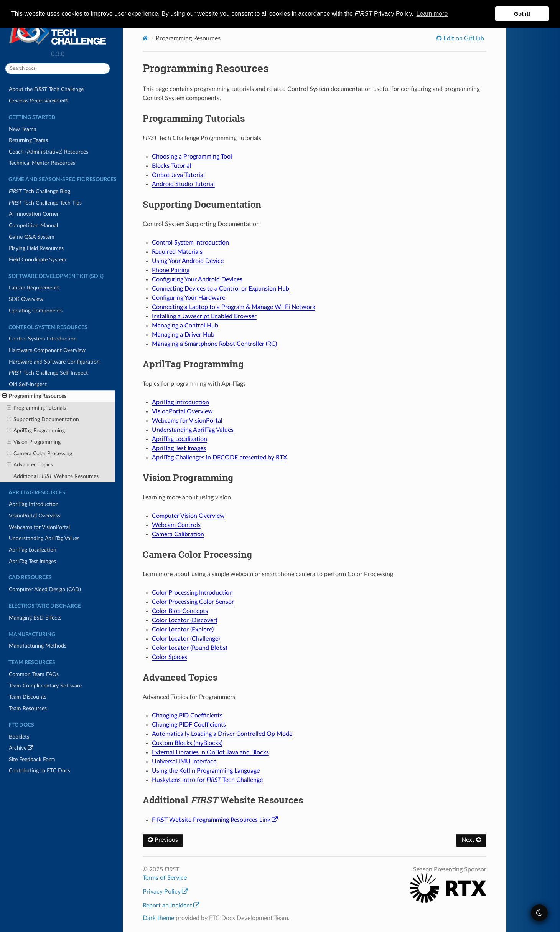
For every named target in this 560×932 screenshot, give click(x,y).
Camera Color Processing (40, 454)
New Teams (22, 129)
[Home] (146, 38)
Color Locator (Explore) (183, 630)
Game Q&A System (32, 237)
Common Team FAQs (34, 674)
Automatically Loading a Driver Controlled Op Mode (222, 734)
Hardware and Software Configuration (54, 362)
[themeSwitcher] (539, 913)
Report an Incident (171, 906)
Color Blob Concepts (180, 611)
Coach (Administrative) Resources (49, 152)
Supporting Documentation (43, 420)
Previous (163, 840)
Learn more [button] (432, 14)
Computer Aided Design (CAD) (45, 589)
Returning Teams (28, 140)
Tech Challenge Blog (40, 191)
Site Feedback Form (32, 759)
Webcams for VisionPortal (39, 527)
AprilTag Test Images (32, 561)
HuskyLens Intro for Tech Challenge (207, 780)
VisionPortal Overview (35, 516)
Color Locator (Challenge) (186, 639)
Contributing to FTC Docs (40, 771)
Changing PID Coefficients (187, 716)
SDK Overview (26, 299)
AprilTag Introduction (34, 504)
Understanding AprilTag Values (44, 538)
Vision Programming (34, 442)
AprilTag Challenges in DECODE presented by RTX (219, 458)
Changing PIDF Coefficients (189, 725)
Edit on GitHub (463, 38)
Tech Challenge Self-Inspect (48, 373)
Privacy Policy (165, 892)
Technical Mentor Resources (42, 163)
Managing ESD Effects (35, 618)
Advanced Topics (30, 465)
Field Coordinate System (38, 260)
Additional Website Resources (56, 476)
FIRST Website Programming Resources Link (215, 820)
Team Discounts (28, 697)
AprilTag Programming (36, 431)
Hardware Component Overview (47, 350)
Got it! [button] (522, 14)
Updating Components (36, 311)
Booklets (19, 737)
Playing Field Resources (36, 248)
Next (471, 840)
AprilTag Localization (33, 550)
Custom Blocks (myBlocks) (187, 743)
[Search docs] (58, 69)
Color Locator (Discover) (184, 620)
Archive (32, 749)
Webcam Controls (176, 525)
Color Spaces (170, 657)
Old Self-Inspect (28, 384)
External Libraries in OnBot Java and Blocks (210, 752)
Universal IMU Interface (184, 762)
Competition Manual (33, 226)
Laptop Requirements (34, 288)
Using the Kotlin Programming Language (206, 771)
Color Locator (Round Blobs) (189, 648)
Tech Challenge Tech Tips (45, 203)
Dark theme (158, 918)
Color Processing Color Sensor (193, 602)
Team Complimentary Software (45, 686)
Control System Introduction (43, 339)
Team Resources (28, 708)
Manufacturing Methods (38, 646)
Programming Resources (34, 396)
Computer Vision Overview (188, 516)
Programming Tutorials (36, 408)
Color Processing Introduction (192, 593)
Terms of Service (165, 878)
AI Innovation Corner (34, 214)
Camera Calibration (178, 534)
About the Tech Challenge (46, 89)
